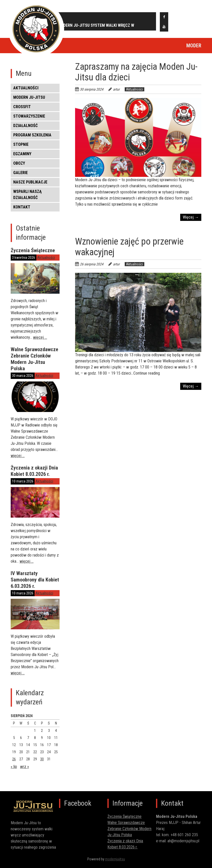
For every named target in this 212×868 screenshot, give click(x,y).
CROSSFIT (22, 107)
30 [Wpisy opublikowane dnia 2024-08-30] (42, 759)
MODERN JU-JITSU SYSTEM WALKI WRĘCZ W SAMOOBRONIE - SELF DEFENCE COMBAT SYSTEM (101, 27)
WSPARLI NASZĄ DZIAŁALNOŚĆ (27, 195)
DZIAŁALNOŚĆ (25, 126)
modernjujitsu (115, 859)
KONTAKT (22, 207)
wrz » (25, 767)
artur (116, 89)
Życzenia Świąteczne (33, 250)
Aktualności (26, 88)
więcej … (40, 337)
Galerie (20, 173)
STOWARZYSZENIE (29, 116)
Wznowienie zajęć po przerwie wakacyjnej (129, 247)
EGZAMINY (22, 154)
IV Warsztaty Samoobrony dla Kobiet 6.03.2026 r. (35, 580)
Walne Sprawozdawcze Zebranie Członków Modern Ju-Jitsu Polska (34, 359)
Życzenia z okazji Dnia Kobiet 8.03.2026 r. (34, 471)
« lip (14, 767)
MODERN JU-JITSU (29, 97)
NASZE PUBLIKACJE (30, 182)
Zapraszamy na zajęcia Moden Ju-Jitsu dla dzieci (136, 72)
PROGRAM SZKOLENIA (32, 135)
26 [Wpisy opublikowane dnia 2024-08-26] (14, 759)
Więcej (191, 217)
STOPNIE (21, 144)
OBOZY (19, 163)
